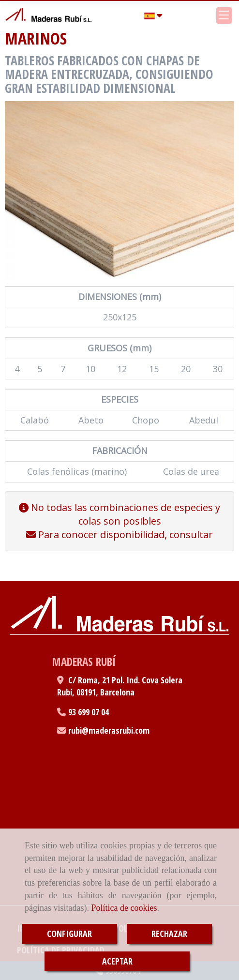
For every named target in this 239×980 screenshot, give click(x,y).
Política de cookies (124, 908)
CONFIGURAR (69, 934)
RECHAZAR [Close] (169, 934)
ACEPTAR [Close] (117, 961)
